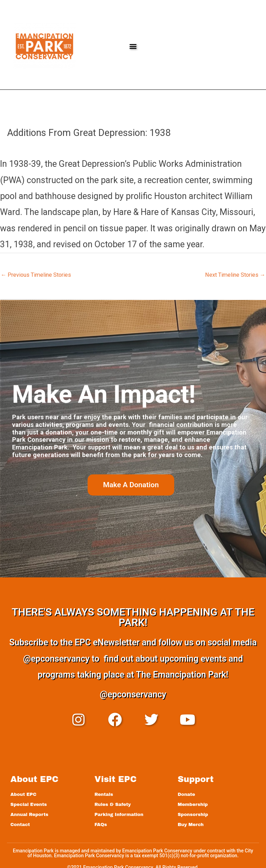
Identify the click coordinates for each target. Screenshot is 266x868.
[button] (133, 46)
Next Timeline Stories (235, 275)
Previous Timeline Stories (36, 275)
